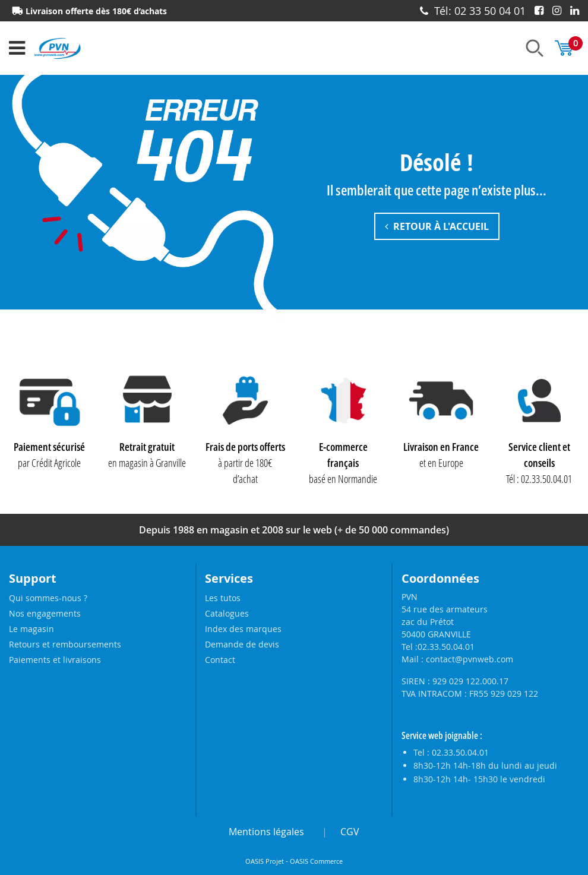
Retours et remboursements (65, 644)
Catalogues (227, 613)
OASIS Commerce (316, 861)
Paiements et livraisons (55, 660)
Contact (220, 660)
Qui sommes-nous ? (48, 598)
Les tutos (223, 598)
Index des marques (243, 629)
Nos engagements (45, 613)
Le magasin (31, 629)
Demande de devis (242, 644)
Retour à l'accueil (437, 227)
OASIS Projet (265, 861)
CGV (350, 832)
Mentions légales (266, 832)
